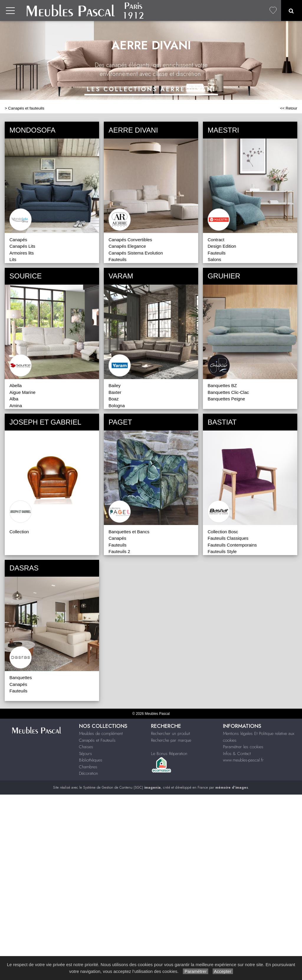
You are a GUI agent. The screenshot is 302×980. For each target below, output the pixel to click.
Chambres (88, 767)
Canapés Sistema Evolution (136, 253)
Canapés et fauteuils (26, 108)
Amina (16, 406)
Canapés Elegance (127, 246)
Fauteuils (118, 259)
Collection (19, 532)
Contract (216, 240)
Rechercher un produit (170, 733)
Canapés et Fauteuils (97, 740)
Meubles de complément (101, 733)
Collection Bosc (223, 532)
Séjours (86, 754)
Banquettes (21, 677)
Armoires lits (22, 253)
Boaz (114, 399)
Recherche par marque (171, 740)
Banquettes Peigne (226, 399)
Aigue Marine (22, 392)
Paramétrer (195, 971)
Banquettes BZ (222, 385)
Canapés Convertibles (130, 240)
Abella (16, 385)
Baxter (115, 392)
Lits (13, 259)
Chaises (86, 747)
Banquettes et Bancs (129, 532)
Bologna (117, 406)
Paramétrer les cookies (243, 747)
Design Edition (222, 246)
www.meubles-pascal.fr (243, 760)
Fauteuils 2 (119, 551)
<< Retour (289, 108)
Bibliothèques (91, 760)
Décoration (88, 773)
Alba (14, 399)
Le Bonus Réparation (169, 754)
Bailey (115, 385)
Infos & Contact (237, 754)
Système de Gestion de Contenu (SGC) (122, 787)
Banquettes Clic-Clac (228, 392)
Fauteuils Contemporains (232, 545)
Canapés (18, 240)
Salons (214, 259)
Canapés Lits (22, 246)
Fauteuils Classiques (228, 538)
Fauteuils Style (222, 551)
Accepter (223, 971)
